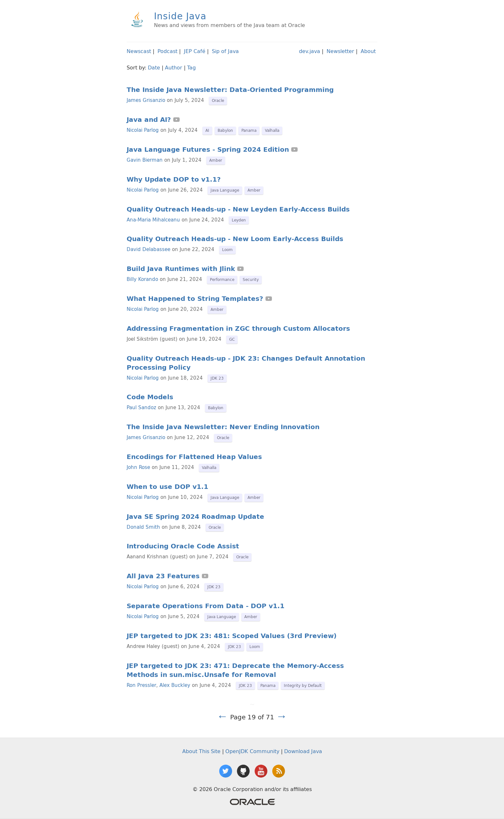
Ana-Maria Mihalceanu (153, 220)
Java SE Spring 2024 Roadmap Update (195, 517)
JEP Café (195, 51)
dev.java (310, 51)
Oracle (218, 100)
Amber (216, 160)
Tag (191, 67)
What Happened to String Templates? (195, 299)
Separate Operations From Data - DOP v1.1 (206, 606)
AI (207, 130)
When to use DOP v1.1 (167, 487)
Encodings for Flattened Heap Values (194, 457)
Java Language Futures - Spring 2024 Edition (208, 149)
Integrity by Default (303, 685)
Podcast (167, 51)
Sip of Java (225, 51)
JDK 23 (217, 378)
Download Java (303, 751)
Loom (227, 250)
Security (251, 279)
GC (232, 339)
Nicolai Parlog (143, 130)
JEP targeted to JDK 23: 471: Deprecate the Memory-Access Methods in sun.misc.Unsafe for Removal (235, 670)
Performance (222, 279)
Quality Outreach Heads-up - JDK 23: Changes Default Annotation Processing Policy (246, 363)
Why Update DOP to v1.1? (174, 179)
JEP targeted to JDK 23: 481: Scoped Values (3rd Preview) (232, 636)
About (368, 51)
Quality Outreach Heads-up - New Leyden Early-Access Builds (238, 209)
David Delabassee (148, 249)
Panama (249, 130)
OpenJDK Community (252, 751)
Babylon (225, 130)
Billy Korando (142, 279)
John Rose (138, 467)
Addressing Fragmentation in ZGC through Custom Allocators (238, 328)
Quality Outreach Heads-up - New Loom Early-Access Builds (235, 239)
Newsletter (340, 51)
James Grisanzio (146, 100)
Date (154, 67)
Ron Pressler (141, 685)
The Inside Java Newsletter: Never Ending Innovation (223, 427)
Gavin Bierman (145, 160)
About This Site (201, 751)
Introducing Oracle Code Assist (183, 546)
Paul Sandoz (141, 407)
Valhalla (272, 130)
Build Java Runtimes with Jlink (181, 269)
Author (174, 67)
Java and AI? (149, 120)
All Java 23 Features (163, 576)
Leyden (239, 220)
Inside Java (180, 16)
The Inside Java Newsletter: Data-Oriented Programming (230, 90)
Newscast (139, 51)
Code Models (150, 397)
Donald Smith (143, 527)
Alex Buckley (175, 685)
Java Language (225, 190)
